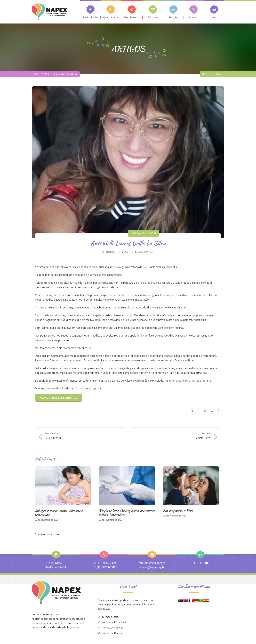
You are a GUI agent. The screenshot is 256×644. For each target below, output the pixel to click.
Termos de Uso (110, 617)
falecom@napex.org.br (152, 563)
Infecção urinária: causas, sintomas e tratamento (59, 513)
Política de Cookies (112, 628)
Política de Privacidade (114, 622)
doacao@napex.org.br (152, 567)
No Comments (141, 252)
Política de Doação (112, 633)
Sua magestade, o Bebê (178, 511)
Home (35, 74)
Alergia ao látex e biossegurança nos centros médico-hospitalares (127, 513)
